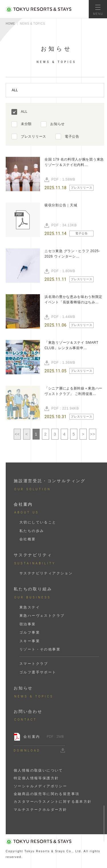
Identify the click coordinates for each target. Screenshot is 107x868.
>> (93, 434)
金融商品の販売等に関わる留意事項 (47, 794)
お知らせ (57, 124)
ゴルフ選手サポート (38, 672)
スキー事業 (30, 641)
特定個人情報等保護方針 (36, 778)
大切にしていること (38, 522)
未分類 (26, 124)
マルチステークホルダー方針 (40, 810)
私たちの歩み (32, 531)
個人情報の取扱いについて (38, 770)
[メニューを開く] (98, 9)
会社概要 (28, 539)
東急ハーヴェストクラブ (42, 616)
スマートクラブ (34, 664)
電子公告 (72, 137)
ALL (24, 112)
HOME (10, 24)
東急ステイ (30, 607)
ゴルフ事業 (30, 632)
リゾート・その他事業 (40, 649)
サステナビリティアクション (46, 573)
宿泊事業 (28, 624)
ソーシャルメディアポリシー (40, 786)
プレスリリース (34, 137)
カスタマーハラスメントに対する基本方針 (53, 802)
